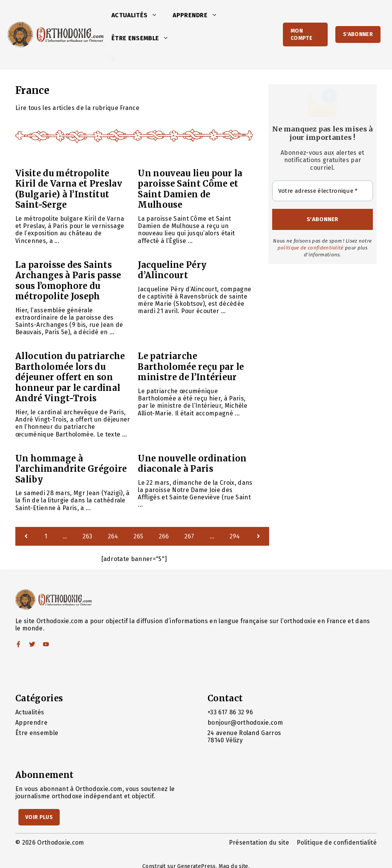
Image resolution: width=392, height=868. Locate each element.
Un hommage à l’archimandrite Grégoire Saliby (71, 469)
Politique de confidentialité (337, 843)
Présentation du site (259, 843)
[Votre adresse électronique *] (323, 191)
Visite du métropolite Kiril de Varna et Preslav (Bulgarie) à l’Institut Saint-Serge (69, 189)
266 (164, 536)
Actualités (138, 15)
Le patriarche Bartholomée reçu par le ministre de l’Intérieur (191, 367)
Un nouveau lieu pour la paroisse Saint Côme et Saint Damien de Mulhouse (190, 189)
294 (235, 536)
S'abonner (358, 34)
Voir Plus (39, 817)
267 (189, 536)
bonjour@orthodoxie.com (245, 723)
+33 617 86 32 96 (230, 712)
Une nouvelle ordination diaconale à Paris (192, 464)
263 (88, 536)
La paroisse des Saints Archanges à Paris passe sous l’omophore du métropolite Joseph (68, 281)
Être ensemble (144, 38)
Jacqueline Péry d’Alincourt (172, 270)
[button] (156, 15)
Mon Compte (301, 34)
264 (113, 536)
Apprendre (199, 15)
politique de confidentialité (311, 248)
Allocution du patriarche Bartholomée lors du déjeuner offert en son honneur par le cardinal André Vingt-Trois (70, 377)
